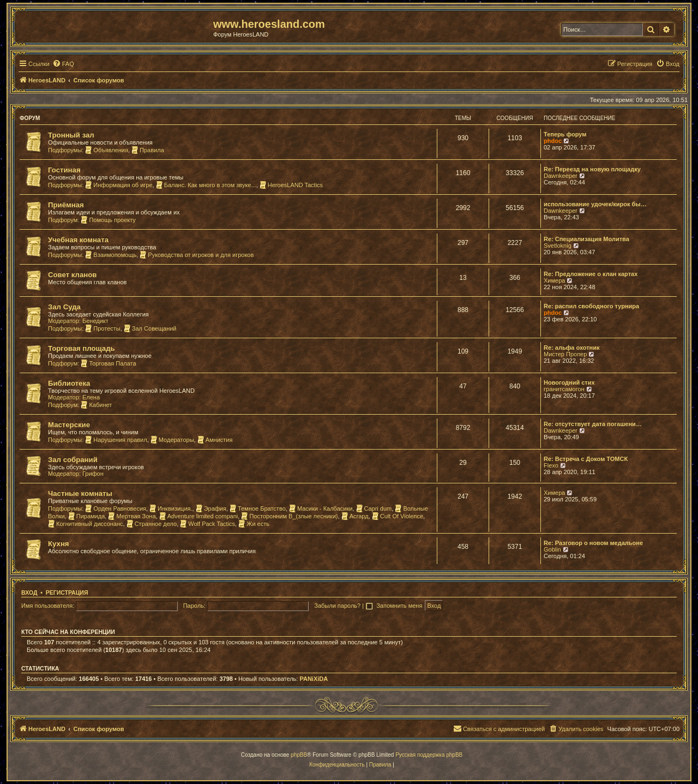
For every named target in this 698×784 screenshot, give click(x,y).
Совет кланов (72, 275)
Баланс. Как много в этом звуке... (206, 185)
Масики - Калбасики (321, 508)
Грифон (93, 474)
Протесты (103, 328)
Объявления (107, 150)
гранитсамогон (564, 389)
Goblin (552, 549)
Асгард (355, 516)
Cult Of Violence (398, 516)
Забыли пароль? (337, 606)
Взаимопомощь (111, 255)
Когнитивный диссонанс (86, 524)
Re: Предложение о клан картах (591, 274)
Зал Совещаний (150, 328)
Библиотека (69, 383)
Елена (91, 397)
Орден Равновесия (116, 508)
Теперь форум (565, 134)
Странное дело (152, 524)
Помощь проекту (108, 220)
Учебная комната (78, 240)
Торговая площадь (82, 348)
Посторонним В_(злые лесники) (289, 516)
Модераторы (172, 440)
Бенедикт (95, 321)
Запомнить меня (400, 606)
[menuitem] (63, 64)
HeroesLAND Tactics (291, 185)
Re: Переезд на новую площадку (592, 169)
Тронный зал (71, 135)
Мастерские (69, 425)
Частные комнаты (80, 493)
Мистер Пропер (565, 354)
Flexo (551, 465)
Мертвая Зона (132, 516)
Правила (148, 150)
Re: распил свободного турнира (591, 306)
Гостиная (64, 170)
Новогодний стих (569, 382)
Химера (554, 280)
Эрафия (211, 508)
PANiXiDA (314, 679)
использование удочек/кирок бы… (595, 204)
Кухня (59, 544)
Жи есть (254, 524)
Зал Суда (64, 307)
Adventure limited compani (199, 516)
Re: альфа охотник (571, 348)
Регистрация (67, 593)
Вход (29, 593)
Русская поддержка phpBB (429, 755)
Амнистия (215, 440)
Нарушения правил (116, 440)
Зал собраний (73, 460)
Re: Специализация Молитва (586, 239)
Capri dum (374, 508)
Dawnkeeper (561, 176)
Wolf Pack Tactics (207, 524)
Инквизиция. (171, 508)
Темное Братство (258, 508)
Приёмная (66, 205)
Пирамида (87, 516)
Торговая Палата (108, 363)
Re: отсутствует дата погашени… (593, 424)
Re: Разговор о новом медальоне (593, 543)
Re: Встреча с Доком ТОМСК (586, 459)
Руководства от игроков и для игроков (197, 255)
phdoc (553, 141)
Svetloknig (558, 246)
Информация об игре (119, 185)
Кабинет (96, 405)
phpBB (299, 755)
